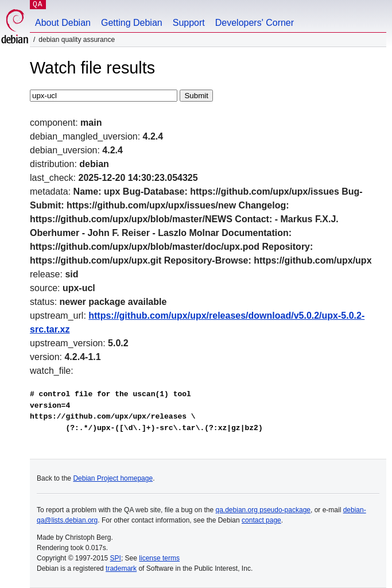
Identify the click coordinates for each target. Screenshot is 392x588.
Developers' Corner (255, 23)
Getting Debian (132, 23)
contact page (261, 520)
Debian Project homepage (113, 478)
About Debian (63, 23)
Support (189, 23)
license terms (159, 558)
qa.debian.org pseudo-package (263, 510)
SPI (116, 558)
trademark (121, 568)
